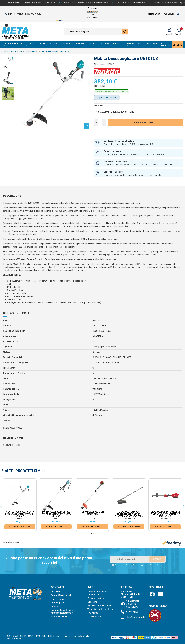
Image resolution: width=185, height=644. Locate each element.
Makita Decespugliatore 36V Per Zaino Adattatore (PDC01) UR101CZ (20, 514)
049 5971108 (132, 612)
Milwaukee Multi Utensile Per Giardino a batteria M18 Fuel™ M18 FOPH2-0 (165, 514)
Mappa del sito (95, 616)
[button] (91, 534)
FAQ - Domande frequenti (100, 605)
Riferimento (99, 64)
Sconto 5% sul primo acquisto (162, 14)
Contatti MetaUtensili (61, 595)
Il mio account (58, 599)
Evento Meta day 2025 (62, 616)
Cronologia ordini (59, 603)
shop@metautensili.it (136, 617)
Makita (20, 518)
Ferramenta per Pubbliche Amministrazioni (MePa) (63, 611)
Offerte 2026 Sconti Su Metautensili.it (99, 593)
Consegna (92, 602)
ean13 (6, 428)
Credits (18, 639)
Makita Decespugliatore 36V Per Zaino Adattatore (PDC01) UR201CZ (56, 514)
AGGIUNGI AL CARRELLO (146, 122)
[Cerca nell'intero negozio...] (125, 32)
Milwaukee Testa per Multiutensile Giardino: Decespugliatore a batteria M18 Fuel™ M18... (129, 515)
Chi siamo (56, 592)
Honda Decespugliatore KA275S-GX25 (92, 513)
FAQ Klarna (93, 613)
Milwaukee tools (129, 518)
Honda (92, 518)
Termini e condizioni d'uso (100, 609)
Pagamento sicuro (96, 598)
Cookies (55, 606)
